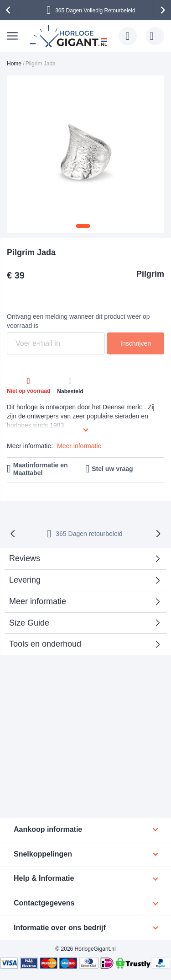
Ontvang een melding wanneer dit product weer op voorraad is (78, 321)
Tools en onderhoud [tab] (45, 644)
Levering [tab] (25, 580)
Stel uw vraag (112, 469)
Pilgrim (150, 274)
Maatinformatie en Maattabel (41, 469)
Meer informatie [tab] (38, 601)
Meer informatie (79, 446)
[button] (83, 226)
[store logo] (70, 36)
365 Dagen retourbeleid (89, 534)
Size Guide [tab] (29, 623)
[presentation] (10, 10)
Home (14, 64)
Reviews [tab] (25, 558)
